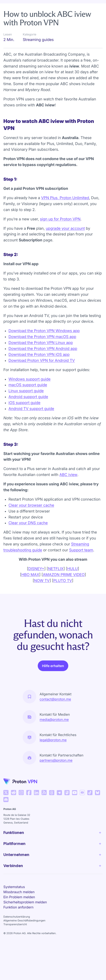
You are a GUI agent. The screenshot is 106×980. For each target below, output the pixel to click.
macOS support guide (28, 385)
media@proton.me (54, 720)
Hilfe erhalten (53, 666)
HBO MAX (30, 575)
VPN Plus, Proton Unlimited (65, 198)
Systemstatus (14, 887)
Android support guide (28, 397)
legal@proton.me (53, 740)
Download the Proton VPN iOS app (39, 355)
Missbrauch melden (19, 892)
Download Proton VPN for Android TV (42, 361)
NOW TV (42, 581)
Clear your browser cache (31, 505)
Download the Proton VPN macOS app (42, 337)
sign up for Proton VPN (60, 219)
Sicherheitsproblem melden (25, 902)
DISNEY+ (36, 569)
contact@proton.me (55, 699)
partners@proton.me (56, 760)
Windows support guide (29, 379)
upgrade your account (65, 229)
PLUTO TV (63, 581)
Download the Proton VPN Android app (43, 349)
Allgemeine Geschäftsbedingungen (24, 920)
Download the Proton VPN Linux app (41, 343)
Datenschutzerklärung (17, 917)
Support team (81, 550)
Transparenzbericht (15, 924)
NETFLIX (56, 569)
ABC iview (68, 475)
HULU (73, 569)
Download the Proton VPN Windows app (44, 331)
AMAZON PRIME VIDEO (64, 575)
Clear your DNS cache (28, 523)
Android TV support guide (31, 409)
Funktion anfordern (18, 907)
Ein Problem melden (19, 897)
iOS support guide (24, 403)
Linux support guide (26, 391)
